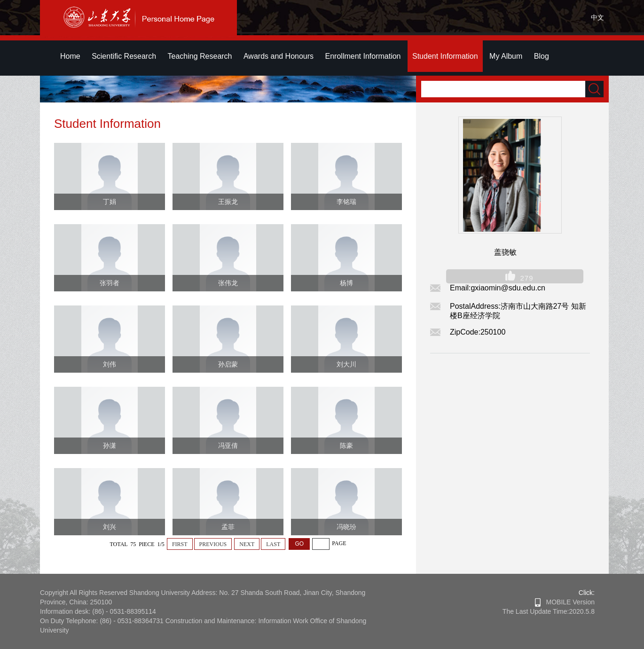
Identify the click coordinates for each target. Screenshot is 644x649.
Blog (542, 56)
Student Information (445, 56)
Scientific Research (124, 56)
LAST (273, 544)
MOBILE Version (565, 602)
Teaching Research (200, 56)
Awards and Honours (279, 56)
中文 (597, 17)
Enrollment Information (363, 56)
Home (70, 56)
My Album (506, 56)
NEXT (247, 544)
